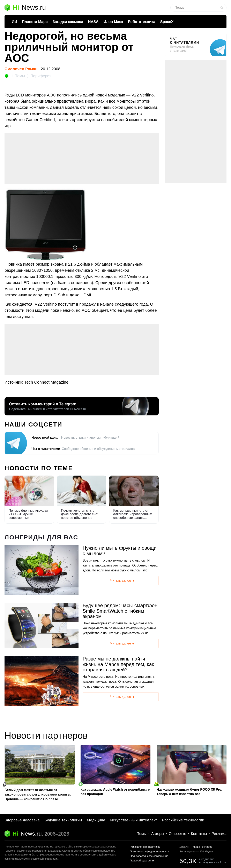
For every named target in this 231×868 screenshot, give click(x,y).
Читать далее (123, 581)
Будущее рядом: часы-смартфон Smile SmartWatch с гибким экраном (120, 611)
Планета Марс (35, 22)
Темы (142, 834)
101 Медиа (206, 851)
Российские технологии (183, 820)
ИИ (14, 22)
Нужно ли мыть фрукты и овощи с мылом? (120, 551)
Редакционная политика (145, 847)
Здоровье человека (22, 820)
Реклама (219, 834)
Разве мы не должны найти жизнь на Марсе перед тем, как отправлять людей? (118, 664)
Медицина (96, 820)
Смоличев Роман (21, 69)
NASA (93, 22)
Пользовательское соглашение (149, 856)
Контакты (199, 834)
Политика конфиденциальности (150, 851)
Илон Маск (113, 22)
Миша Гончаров (202, 847)
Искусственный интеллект (134, 820)
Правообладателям (142, 861)
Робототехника (142, 22)
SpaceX (167, 22)
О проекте (177, 834)
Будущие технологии (63, 820)
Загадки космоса (68, 22)
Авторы (158, 834)
